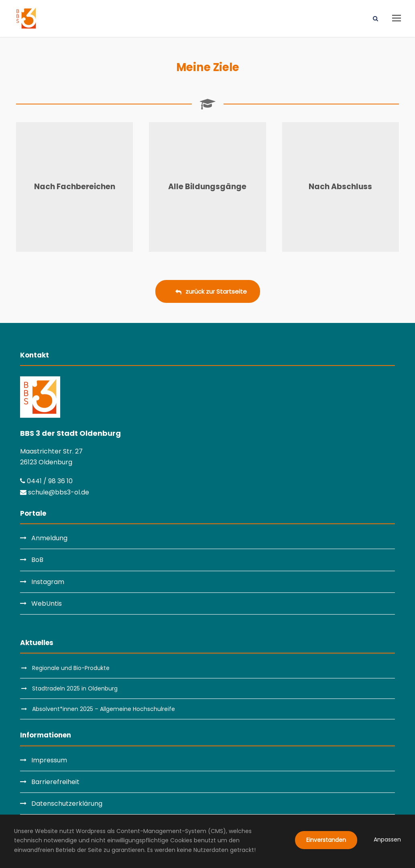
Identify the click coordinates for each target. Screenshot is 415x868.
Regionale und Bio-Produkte (71, 668)
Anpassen (387, 839)
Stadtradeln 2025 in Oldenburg (75, 688)
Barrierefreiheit (55, 782)
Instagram (48, 582)
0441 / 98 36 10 (46, 481)
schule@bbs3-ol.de (55, 492)
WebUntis (47, 604)
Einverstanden (326, 840)
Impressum (49, 760)
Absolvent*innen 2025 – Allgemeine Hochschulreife (104, 709)
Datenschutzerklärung (67, 804)
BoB (37, 560)
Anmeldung (49, 538)
